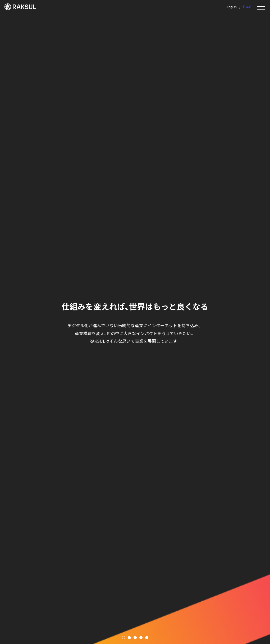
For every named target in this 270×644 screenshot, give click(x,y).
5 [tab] (147, 638)
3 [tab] (135, 638)
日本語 (247, 7)
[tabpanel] (135, 322)
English (232, 7)
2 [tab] (129, 638)
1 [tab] (123, 638)
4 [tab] (141, 638)
